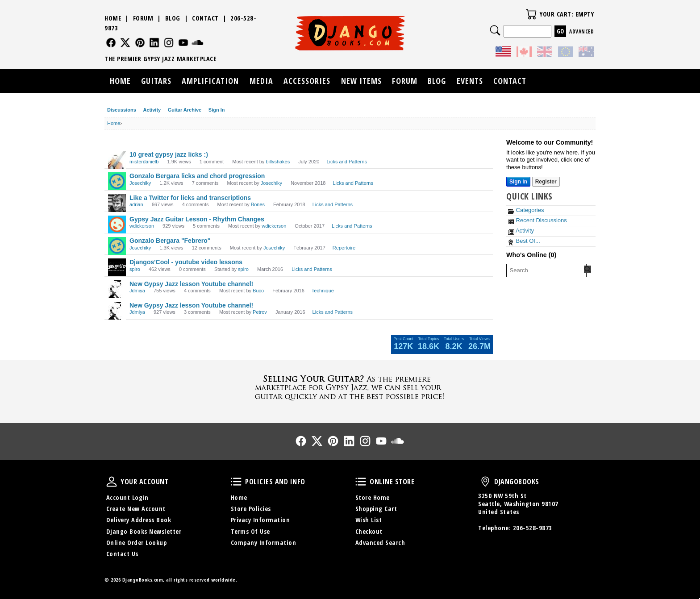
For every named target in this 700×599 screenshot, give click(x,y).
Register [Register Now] (546, 182)
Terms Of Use (250, 531)
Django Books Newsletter (144, 531)
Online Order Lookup (137, 543)
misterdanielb (144, 162)
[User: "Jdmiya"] (117, 289)
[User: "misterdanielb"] (117, 160)
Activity (152, 110)
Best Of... (524, 241)
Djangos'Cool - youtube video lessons (186, 262)
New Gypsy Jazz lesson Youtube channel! (191, 284)
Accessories (307, 81)
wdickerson (142, 226)
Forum (143, 18)
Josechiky (140, 183)
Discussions (122, 110)
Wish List (369, 520)
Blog (173, 18)
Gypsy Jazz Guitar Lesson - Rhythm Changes (197, 219)
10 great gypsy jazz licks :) (169, 154)
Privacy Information (260, 520)
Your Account (112, 482)
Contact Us (122, 554)
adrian (136, 204)
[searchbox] (546, 270)
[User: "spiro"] (117, 267)
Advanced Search (380, 543)
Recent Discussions (537, 220)
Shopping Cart (376, 509)
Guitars (156, 81)
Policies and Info (236, 482)
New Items (361, 81)
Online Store (361, 482)
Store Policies (251, 509)
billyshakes (278, 162)
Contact (205, 18)
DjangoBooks (485, 482)
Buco (258, 291)
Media (261, 81)
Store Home (373, 497)
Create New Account (136, 509)
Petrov (260, 312)
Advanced (581, 31)
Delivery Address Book (139, 520)
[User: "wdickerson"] (117, 225)
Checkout (369, 531)
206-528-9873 (533, 528)
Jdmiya (137, 291)
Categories (526, 210)
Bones (258, 204)
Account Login (127, 497)
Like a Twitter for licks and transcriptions (190, 198)
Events (470, 81)
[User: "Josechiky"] (117, 181)
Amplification (210, 81)
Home (113, 18)
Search (495, 30)
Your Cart (531, 14)
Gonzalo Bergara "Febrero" (170, 241)
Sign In (217, 110)
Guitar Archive (185, 110)
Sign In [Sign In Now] (518, 182)
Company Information (264, 543)
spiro (135, 269)
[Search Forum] (587, 269)
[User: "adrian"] (117, 203)
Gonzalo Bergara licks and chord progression (197, 176)
